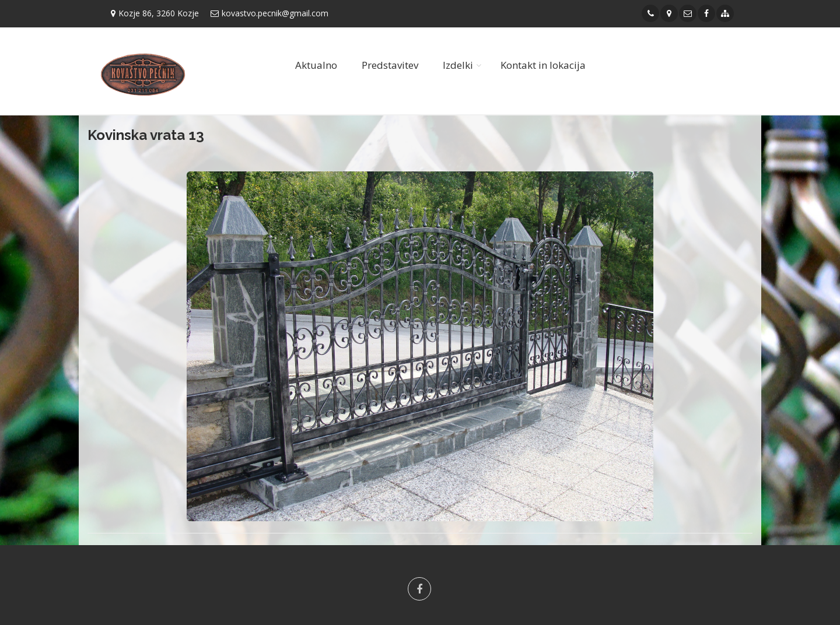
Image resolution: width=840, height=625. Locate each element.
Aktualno (316, 65)
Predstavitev (390, 65)
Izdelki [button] (458, 65)
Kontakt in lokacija (543, 65)
